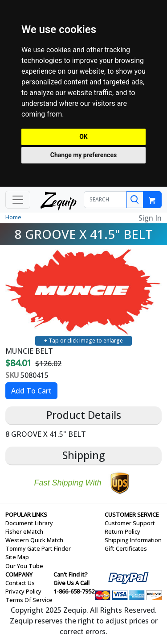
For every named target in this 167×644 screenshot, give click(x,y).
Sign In (150, 218)
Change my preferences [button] (83, 155)
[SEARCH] (106, 200)
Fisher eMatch (24, 531)
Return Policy (122, 531)
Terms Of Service (29, 600)
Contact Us (20, 583)
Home (13, 217)
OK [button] (83, 137)
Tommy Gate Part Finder (38, 548)
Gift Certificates (126, 548)
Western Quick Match (34, 540)
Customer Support (130, 523)
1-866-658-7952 (74, 591)
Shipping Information (133, 540)
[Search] (135, 200)
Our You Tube (24, 566)
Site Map (17, 557)
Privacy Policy (23, 591)
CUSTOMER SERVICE (132, 514)
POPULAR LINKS (26, 514)
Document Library (29, 523)
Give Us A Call (71, 583)
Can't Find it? (71, 574)
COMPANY (19, 574)
